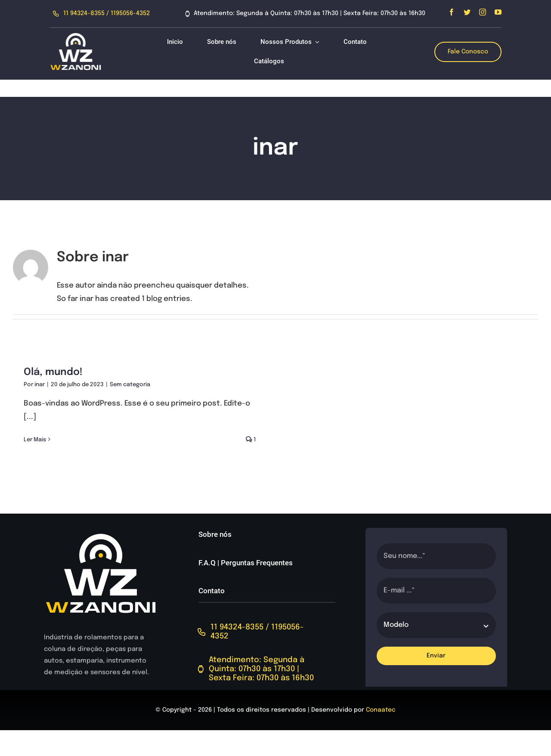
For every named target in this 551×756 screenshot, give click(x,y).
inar (40, 385)
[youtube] (498, 12)
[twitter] (467, 12)
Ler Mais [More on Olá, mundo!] (35, 440)
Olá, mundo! (53, 372)
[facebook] (452, 12)
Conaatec (381, 710)
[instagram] (483, 12)
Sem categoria (130, 385)
